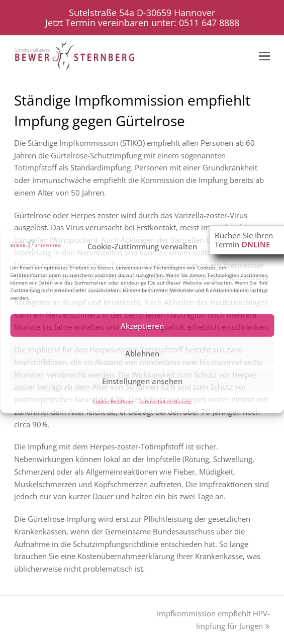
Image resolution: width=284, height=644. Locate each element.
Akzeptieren (142, 326)
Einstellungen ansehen (142, 381)
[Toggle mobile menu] (264, 55)
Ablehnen (142, 353)
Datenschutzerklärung (165, 401)
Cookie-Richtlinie (113, 401)
